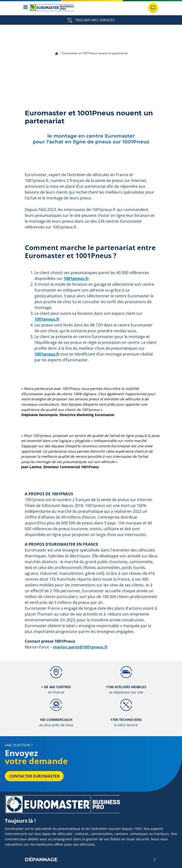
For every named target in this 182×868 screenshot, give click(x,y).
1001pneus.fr (76, 278)
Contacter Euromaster (34, 776)
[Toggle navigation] (26, 8)
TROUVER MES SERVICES (91, 20)
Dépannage (91, 860)
